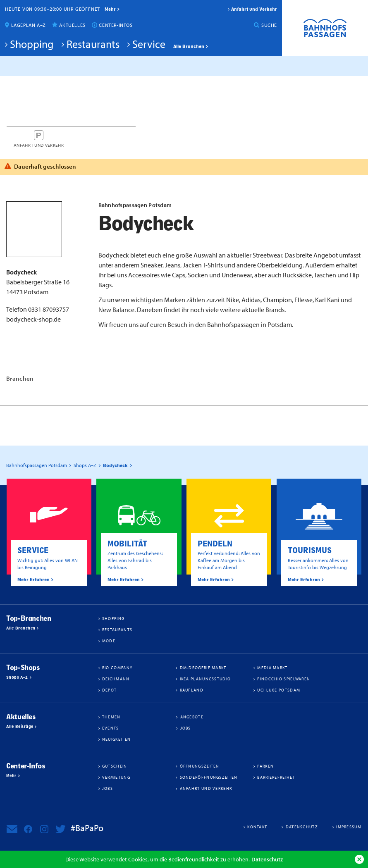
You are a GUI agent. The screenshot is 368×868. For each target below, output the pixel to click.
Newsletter (12, 829)
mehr (110, 9)
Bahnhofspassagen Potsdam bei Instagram (44, 829)
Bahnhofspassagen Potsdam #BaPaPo (325, 28)
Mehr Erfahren (33, 579)
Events (111, 728)
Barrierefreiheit (277, 777)
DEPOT (110, 690)
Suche (269, 25)
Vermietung (116, 777)
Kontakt (257, 827)
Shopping (32, 44)
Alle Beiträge (20, 727)
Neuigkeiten (116, 739)
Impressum (349, 827)
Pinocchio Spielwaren (284, 679)
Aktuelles (72, 25)
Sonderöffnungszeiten (209, 777)
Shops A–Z (17, 677)
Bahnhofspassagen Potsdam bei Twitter (60, 829)
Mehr (11, 776)
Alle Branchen (189, 46)
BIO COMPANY (117, 668)
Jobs (186, 728)
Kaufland (192, 690)
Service (149, 44)
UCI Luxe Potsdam (279, 690)
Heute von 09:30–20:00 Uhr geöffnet (53, 9)
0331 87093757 (49, 309)
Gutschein (115, 766)
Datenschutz (267, 859)
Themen (111, 717)
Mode (109, 641)
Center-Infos (116, 25)
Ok (359, 859)
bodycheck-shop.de (33, 319)
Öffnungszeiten (200, 766)
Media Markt (272, 668)
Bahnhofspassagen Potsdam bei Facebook (28, 829)
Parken (265, 766)
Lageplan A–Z (29, 25)
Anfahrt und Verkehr (254, 9)
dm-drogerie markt (203, 668)
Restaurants (93, 44)
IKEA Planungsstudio (206, 679)
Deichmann (116, 679)
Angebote (192, 717)
